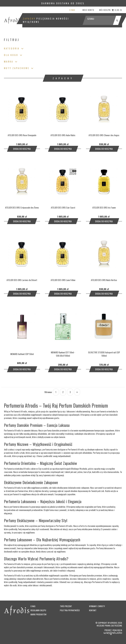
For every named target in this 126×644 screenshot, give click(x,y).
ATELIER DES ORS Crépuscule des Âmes (22, 207)
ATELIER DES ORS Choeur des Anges (104, 135)
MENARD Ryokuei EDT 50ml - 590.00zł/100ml (63, 354)
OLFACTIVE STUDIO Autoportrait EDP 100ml (104, 354)
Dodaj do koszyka (22, 149)
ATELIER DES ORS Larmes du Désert (22, 280)
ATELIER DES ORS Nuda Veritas (104, 280)
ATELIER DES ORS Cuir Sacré (63, 207)
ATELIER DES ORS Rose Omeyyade (22, 135)
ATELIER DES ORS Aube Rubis (63, 135)
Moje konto (88, 10)
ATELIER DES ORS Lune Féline (63, 280)
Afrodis (114, 623)
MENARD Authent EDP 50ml (22, 354)
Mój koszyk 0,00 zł (111, 10)
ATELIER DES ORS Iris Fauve (104, 207)
